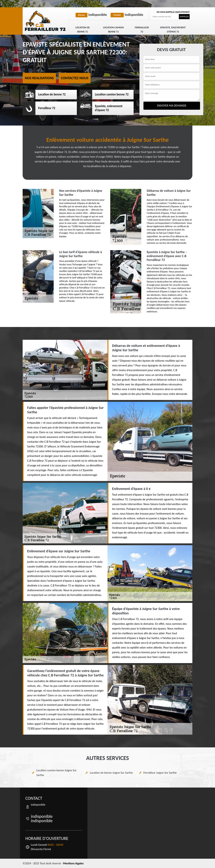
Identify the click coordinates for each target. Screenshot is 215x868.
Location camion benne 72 (113, 30)
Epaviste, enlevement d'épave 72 (173, 30)
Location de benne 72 (82, 30)
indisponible (91, 15)
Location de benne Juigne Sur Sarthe (111, 773)
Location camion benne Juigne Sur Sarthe (56, 773)
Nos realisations (39, 78)
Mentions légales (73, 863)
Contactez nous (75, 78)
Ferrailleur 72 (142, 30)
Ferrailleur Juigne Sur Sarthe (160, 773)
